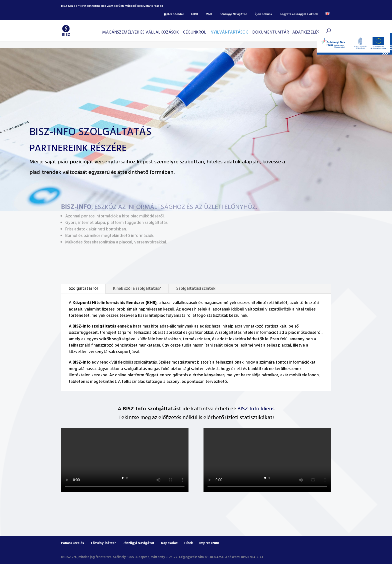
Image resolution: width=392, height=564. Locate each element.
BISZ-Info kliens (256, 409)
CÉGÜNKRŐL (195, 32)
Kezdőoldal (175, 14)
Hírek (188, 543)
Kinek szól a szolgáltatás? (137, 289)
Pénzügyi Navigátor (233, 14)
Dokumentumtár (271, 32)
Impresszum (209, 543)
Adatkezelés (306, 32)
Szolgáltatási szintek (196, 289)
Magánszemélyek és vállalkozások (140, 32)
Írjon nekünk (263, 14)
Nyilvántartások (229, 32)
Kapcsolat (169, 543)
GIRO (194, 14)
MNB (209, 14)
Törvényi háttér (103, 543)
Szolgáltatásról (83, 289)
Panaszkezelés (72, 543)
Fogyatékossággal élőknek (299, 14)
